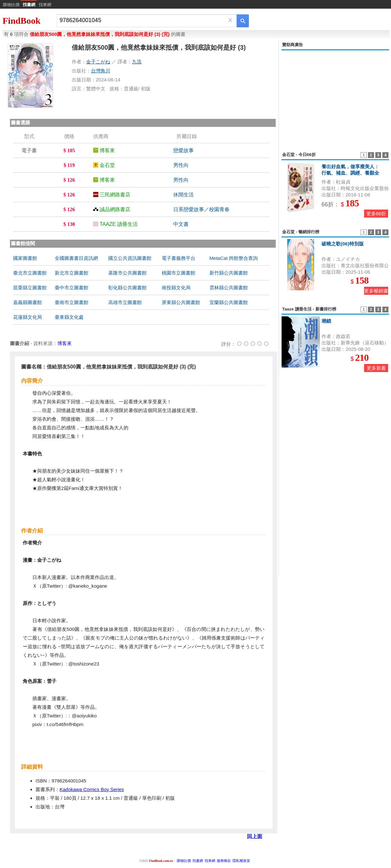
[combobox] (142, 20)
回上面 (255, 836)
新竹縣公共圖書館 (229, 273)
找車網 (45, 5)
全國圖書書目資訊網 (76, 258)
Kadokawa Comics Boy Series (92, 789)
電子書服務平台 (179, 258)
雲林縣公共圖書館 (229, 288)
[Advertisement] (335, 97)
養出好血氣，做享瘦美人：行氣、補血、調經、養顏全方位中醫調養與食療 (350, 173)
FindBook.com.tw (161, 861)
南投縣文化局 (176, 288)
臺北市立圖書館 (30, 273)
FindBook (21, 21)
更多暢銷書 (376, 291)
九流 (137, 62)
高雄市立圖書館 (125, 302)
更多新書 (376, 368)
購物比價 (11, 5)
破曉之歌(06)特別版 (343, 244)
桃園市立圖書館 (179, 273)
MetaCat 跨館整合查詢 (234, 258)
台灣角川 (101, 71)
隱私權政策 (241, 861)
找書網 (198, 861)
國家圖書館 (25, 258)
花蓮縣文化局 (28, 317)
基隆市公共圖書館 (127, 273)
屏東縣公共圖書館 (181, 302)
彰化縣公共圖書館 (127, 288)
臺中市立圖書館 (72, 288)
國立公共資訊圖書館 (130, 258)
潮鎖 (326, 321)
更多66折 (376, 214)
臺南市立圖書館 (72, 302)
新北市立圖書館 (72, 273)
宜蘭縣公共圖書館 (229, 302)
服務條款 (224, 861)
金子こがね (98, 62)
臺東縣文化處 (69, 317)
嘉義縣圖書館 (28, 302)
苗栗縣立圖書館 (30, 288)
